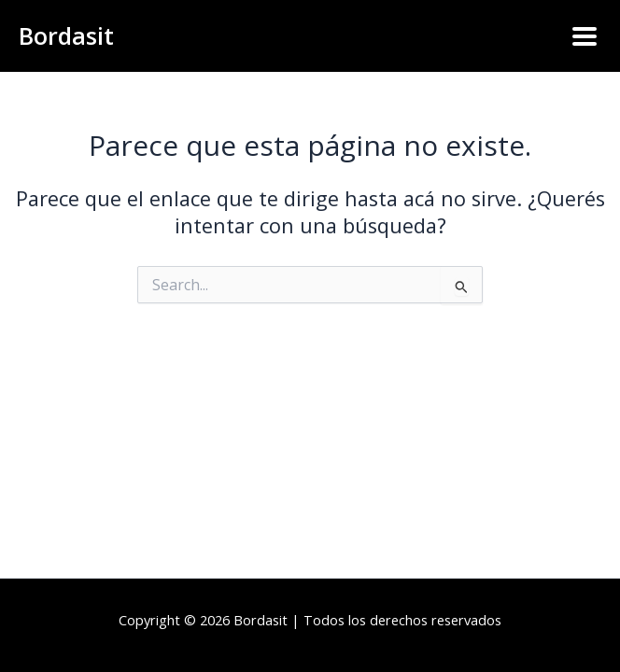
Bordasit (66, 35)
